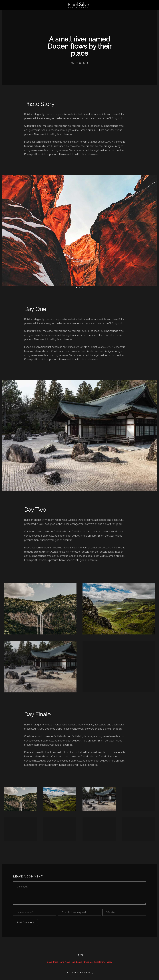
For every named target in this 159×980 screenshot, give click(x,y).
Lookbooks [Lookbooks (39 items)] (77, 962)
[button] (76, 288)
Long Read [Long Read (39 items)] (65, 962)
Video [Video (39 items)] (110, 962)
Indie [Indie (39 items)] (56, 962)
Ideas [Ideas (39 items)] (49, 962)
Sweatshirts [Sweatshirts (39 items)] (100, 962)
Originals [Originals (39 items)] (88, 962)
